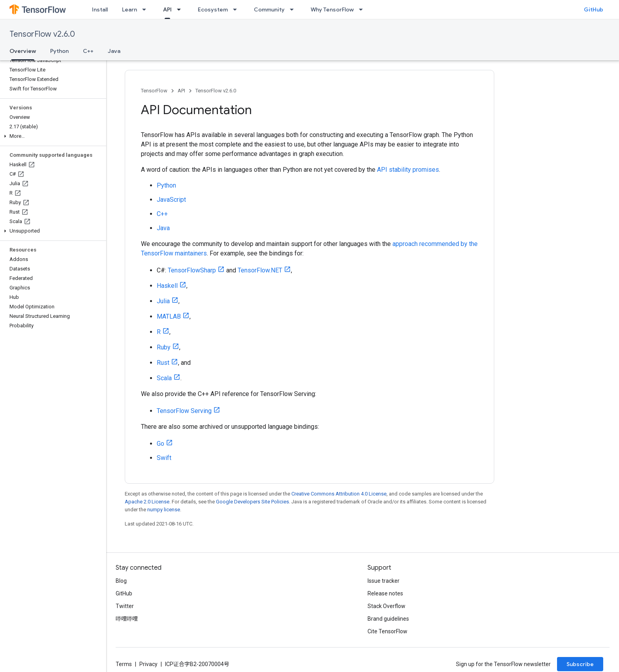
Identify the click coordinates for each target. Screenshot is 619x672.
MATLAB (169, 316)
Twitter (125, 606)
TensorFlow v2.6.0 (42, 34)
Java (114, 51)
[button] (52, 136)
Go (160, 444)
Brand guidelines (388, 619)
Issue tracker (384, 581)
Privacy (148, 664)
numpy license (164, 510)
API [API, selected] (167, 9)
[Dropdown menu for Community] (294, 9)
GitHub (594, 9)
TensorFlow (154, 91)
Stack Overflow (386, 606)
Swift (164, 458)
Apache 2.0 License (147, 502)
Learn (129, 9)
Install (100, 9)
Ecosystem (213, 9)
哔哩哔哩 (127, 619)
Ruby (164, 347)
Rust (163, 363)
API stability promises (408, 170)
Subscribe (580, 664)
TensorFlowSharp (192, 270)
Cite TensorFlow (387, 631)
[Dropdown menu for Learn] (146, 9)
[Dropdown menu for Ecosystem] (237, 9)
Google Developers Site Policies (252, 502)
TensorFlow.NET (260, 270)
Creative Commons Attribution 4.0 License (339, 494)
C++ (88, 51)
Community (269, 9)
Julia (163, 301)
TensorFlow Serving (184, 411)
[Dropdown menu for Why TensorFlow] (363, 9)
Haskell (167, 286)
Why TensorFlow (332, 9)
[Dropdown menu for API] (181, 9)
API (181, 91)
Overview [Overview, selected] (23, 51)
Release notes (385, 593)
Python (59, 51)
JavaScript (171, 200)
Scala (164, 378)
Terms (124, 664)
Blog (121, 581)
